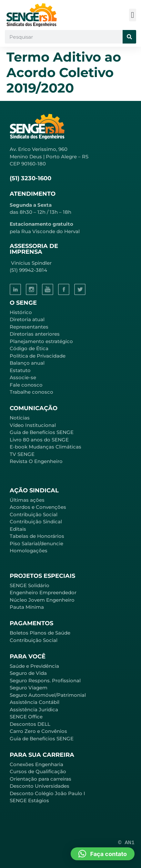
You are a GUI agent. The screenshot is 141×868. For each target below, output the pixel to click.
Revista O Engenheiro (36, 461)
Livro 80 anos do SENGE (39, 440)
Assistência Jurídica (34, 710)
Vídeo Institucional (33, 425)
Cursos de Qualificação (38, 771)
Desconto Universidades (40, 786)
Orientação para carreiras (40, 779)
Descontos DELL (30, 724)
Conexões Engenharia (36, 764)
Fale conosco (26, 385)
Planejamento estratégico (41, 341)
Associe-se (23, 377)
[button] (133, 15)
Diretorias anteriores (35, 334)
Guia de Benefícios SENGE (42, 739)
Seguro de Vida (28, 673)
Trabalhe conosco (31, 392)
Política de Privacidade (38, 356)
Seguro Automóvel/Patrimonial (48, 695)
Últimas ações (27, 500)
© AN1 (126, 843)
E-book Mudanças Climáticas (45, 447)
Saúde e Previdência (34, 666)
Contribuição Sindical (36, 522)
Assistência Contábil (35, 702)
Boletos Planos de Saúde (40, 633)
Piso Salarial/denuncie (36, 543)
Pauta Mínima (27, 607)
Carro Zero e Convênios (38, 731)
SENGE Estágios (29, 800)
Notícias (20, 418)
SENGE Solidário (30, 585)
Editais (18, 529)
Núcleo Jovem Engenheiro (42, 600)
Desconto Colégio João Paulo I (47, 793)
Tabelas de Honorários (37, 536)
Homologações (29, 551)
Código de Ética (29, 348)
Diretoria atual (27, 319)
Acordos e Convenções (38, 507)
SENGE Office (26, 717)
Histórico (21, 312)
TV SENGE (22, 454)
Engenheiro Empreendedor (43, 592)
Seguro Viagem (29, 688)
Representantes (29, 327)
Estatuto (20, 370)
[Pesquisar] (129, 37)
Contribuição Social (34, 514)
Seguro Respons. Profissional (45, 681)
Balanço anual (27, 363)
